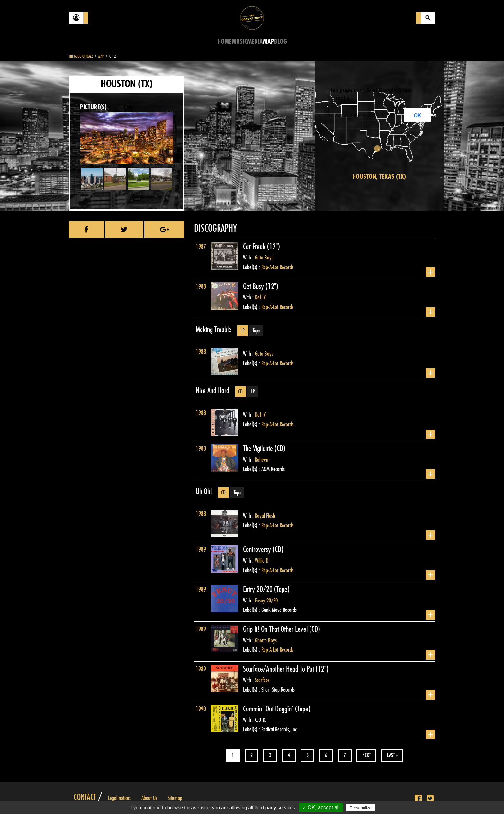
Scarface (262, 680)
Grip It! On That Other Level (276, 629)
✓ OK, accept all (321, 807)
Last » (392, 755)
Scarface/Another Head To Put (279, 669)
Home (225, 42)
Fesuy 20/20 (266, 601)
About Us (149, 798)
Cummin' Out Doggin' (269, 709)
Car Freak (255, 247)
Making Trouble (214, 330)
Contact (85, 797)
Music (239, 42)
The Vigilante (259, 448)
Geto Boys (264, 258)
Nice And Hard (212, 391)
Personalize (361, 808)
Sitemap (175, 798)
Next (366, 755)
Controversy (258, 549)
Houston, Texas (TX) (379, 177)
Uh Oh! (204, 492)
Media (255, 42)
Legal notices (119, 798)
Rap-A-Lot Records (277, 267)
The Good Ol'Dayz (81, 56)
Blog (281, 42)
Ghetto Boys (266, 640)
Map (269, 42)
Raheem (262, 460)
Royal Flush (265, 516)
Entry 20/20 (259, 589)
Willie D (262, 561)
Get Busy (254, 286)
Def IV (260, 297)
